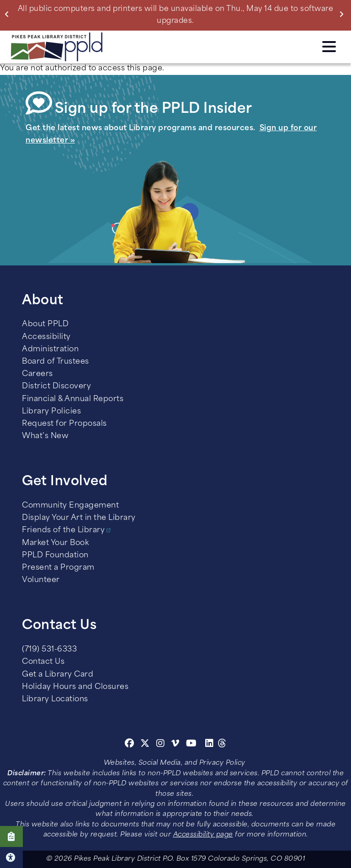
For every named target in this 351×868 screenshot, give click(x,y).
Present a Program (58, 568)
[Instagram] (162, 745)
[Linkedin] (210, 745)
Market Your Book (55, 543)
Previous (9, 14)
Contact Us (43, 662)
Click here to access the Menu (329, 47)
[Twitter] (145, 745)
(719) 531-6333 (49, 650)
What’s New (45, 436)
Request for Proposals (64, 424)
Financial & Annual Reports (73, 399)
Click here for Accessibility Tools (11, 857)
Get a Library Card (58, 675)
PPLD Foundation (55, 556)
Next (343, 14)
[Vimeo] (175, 745)
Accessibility (46, 337)
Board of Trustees (56, 362)
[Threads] (222, 745)
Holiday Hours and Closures (75, 687)
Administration (50, 349)
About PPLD (45, 324)
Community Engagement (70, 506)
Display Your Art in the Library (79, 518)
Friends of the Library (63, 530)
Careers (37, 374)
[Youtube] (191, 745)
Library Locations (55, 699)
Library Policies (51, 412)
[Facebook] (130, 745)
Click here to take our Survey (11, 836)
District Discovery (56, 386)
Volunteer (41, 580)
